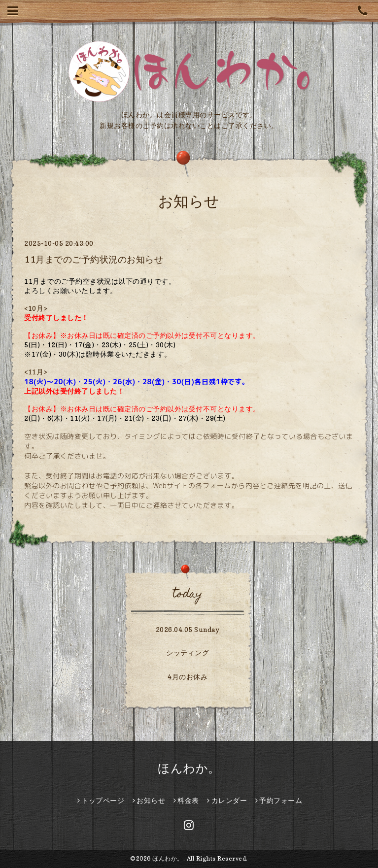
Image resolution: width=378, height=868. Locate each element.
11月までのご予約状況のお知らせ (94, 259)
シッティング (188, 652)
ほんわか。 (189, 768)
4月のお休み (188, 677)
